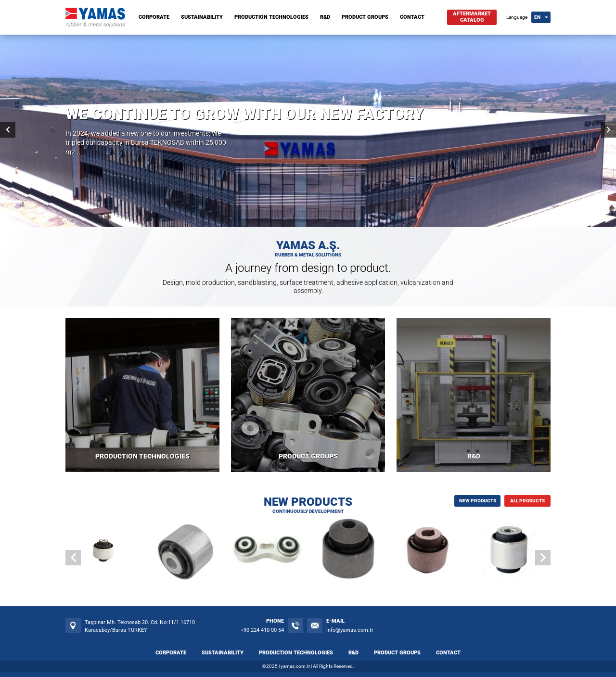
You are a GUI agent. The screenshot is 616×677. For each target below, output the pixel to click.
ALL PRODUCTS (527, 501)
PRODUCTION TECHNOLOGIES (271, 17)
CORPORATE (154, 17)
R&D (325, 17)
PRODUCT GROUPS (365, 17)
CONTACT (412, 17)
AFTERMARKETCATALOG (472, 17)
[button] (543, 558)
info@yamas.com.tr (350, 630)
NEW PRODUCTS (478, 501)
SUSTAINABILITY (202, 17)
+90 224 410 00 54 (262, 630)
